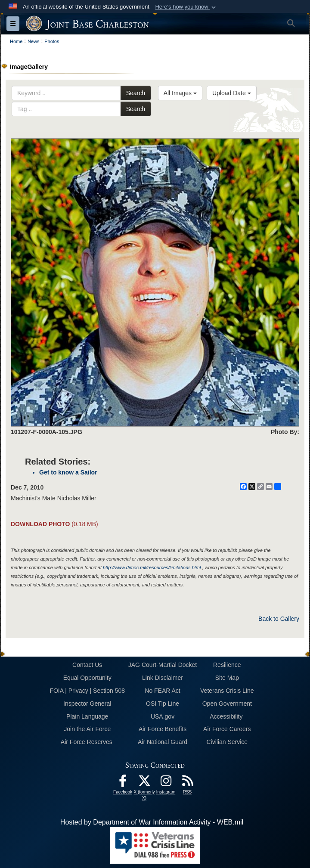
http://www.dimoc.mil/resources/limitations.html (152, 567)
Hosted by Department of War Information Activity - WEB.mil (152, 822)
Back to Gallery (279, 619)
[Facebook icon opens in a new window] (123, 783)
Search (136, 93)
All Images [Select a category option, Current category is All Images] (180, 93)
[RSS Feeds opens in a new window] (187, 783)
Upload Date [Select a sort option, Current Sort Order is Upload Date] (232, 93)
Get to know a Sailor (68, 472)
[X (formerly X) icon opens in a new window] (144, 783)
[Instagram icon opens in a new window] (166, 783)
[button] (186, 7)
